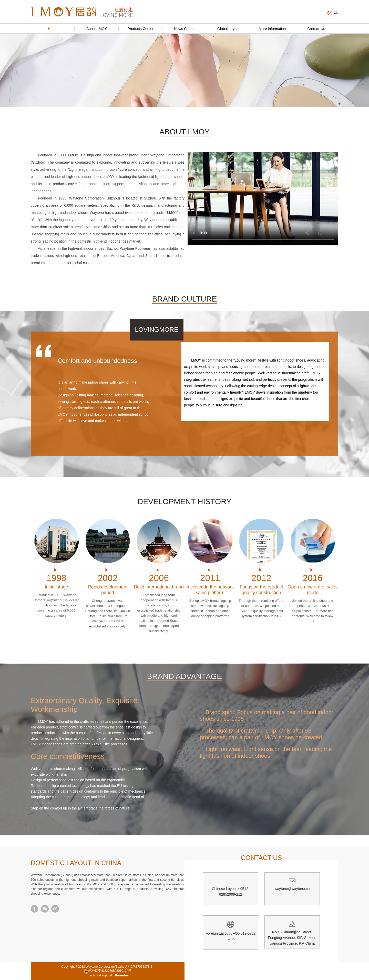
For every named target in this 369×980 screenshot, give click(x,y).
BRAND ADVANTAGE (184, 676)
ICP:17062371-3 (141, 967)
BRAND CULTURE (185, 299)
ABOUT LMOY (184, 132)
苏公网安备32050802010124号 (107, 971)
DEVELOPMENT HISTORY (185, 501)
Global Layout (228, 29)
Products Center (141, 29)
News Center (184, 29)
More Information (272, 29)
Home (53, 29)
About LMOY (97, 29)
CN (336, 13)
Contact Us (316, 29)
